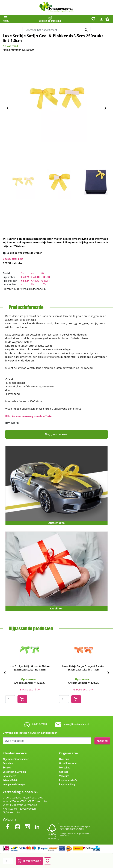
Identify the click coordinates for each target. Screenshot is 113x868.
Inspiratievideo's (68, 780)
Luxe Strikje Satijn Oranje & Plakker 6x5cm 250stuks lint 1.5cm (83, 668)
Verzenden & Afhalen (14, 771)
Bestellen (8, 763)
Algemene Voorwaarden (16, 759)
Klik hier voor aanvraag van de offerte (28, 416)
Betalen (7, 767)
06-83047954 (40, 725)
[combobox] (56, 30)
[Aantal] (8, 861)
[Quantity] (10, 699)
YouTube (17, 823)
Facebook (8, 823)
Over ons (64, 759)
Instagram (27, 823)
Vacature (64, 776)
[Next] (108, 673)
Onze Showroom (68, 763)
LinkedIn (37, 823)
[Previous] (5, 673)
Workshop (65, 767)
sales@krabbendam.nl (76, 725)
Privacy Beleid (10, 780)
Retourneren (9, 776)
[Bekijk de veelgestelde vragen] (24, 253)
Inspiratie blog (67, 784)
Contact (63, 771)
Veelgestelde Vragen (14, 784)
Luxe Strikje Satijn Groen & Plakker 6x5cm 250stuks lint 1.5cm (30, 668)
